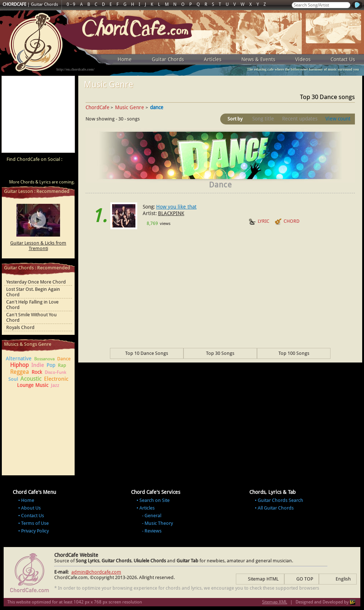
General (153, 516)
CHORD (287, 222)
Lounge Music (33, 385)
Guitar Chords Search (280, 500)
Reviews (153, 531)
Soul (13, 379)
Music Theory (159, 523)
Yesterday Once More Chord (36, 282)
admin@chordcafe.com (96, 572)
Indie (38, 365)
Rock (37, 372)
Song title (263, 119)
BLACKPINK (171, 213)
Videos (303, 59)
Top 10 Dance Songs (147, 353)
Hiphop (19, 365)
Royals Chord (20, 327)
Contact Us (343, 59)
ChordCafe (98, 107)
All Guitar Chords (276, 508)
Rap (62, 365)
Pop (51, 365)
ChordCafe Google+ (52, 172)
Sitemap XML (275, 602)
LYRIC (259, 222)
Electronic (56, 379)
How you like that (176, 207)
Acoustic (31, 379)
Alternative (19, 359)
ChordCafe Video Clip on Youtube (11, 172)
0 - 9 (71, 4)
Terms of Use (35, 523)
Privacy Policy (35, 531)
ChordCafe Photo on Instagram (66, 172)
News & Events (258, 59)
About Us (31, 508)
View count (338, 119)
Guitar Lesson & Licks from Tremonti (38, 246)
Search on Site (155, 500)
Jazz (55, 385)
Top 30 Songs (220, 353)
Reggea (20, 372)
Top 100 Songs (294, 353)
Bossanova (44, 359)
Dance (64, 359)
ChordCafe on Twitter (39, 172)
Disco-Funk (56, 372)
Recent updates (300, 119)
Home (125, 59)
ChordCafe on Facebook (25, 172)
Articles (213, 59)
